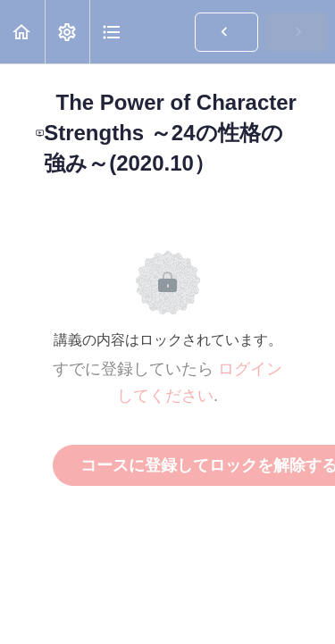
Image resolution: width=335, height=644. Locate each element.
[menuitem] (67, 32)
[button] (22, 32)
